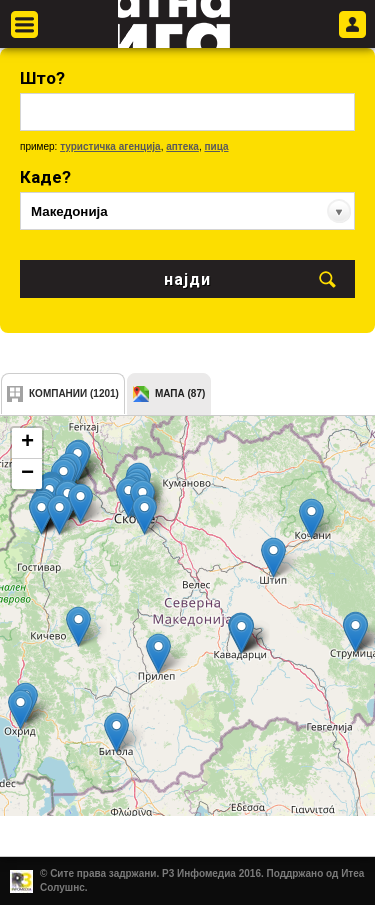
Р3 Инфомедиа (199, 873)
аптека (182, 146)
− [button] (27, 474)
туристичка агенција (110, 146)
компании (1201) (74, 393)
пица (216, 146)
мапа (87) (180, 393)
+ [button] (27, 443)
